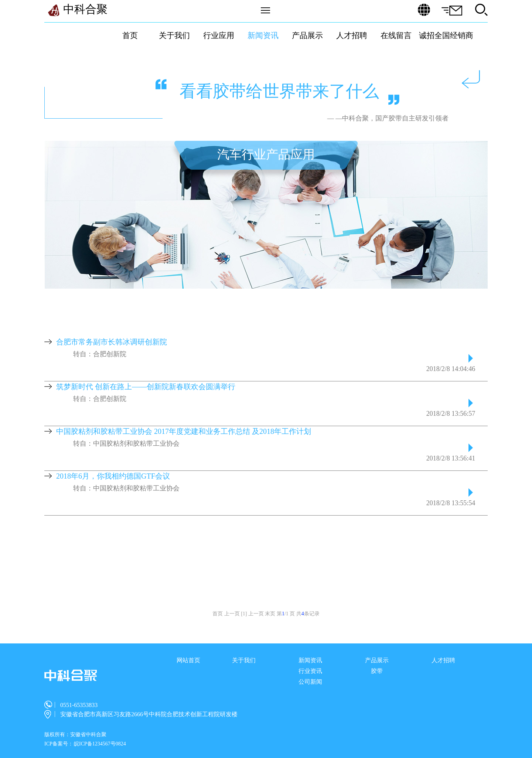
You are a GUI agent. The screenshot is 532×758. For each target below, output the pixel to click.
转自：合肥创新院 (100, 354)
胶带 (377, 671)
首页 (130, 35)
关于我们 (174, 35)
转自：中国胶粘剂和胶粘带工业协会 (126, 443)
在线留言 (396, 35)
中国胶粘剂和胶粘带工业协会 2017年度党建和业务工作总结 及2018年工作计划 (184, 431)
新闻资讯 (263, 35)
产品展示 (307, 35)
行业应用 (219, 35)
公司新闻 (310, 682)
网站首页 (188, 660)
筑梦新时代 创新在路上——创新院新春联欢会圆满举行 (146, 387)
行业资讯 (310, 671)
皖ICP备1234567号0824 (100, 744)
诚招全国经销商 (446, 35)
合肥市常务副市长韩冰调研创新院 (112, 342)
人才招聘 (352, 35)
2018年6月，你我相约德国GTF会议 (113, 476)
